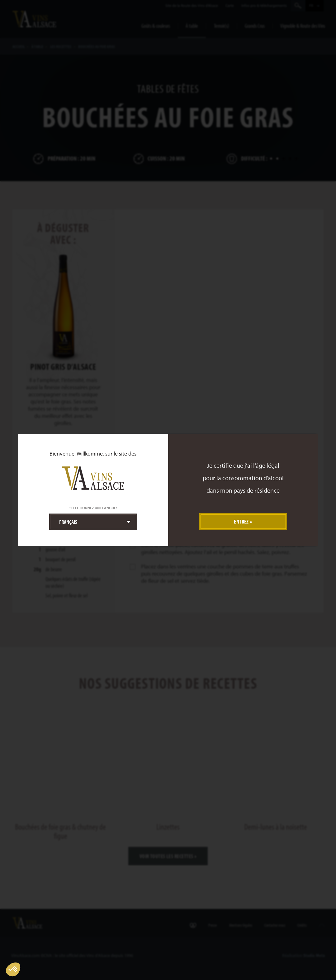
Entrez (241, 521)
